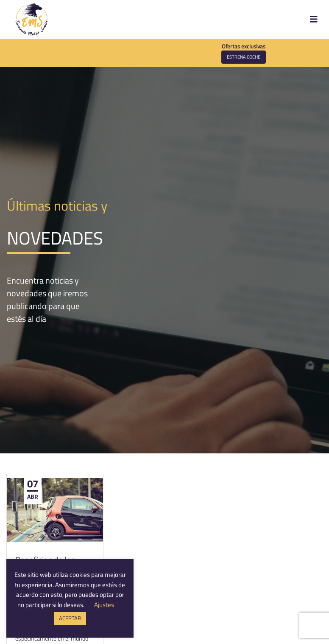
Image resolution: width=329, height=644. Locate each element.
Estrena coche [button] (244, 57)
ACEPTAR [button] (70, 618)
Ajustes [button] (104, 605)
